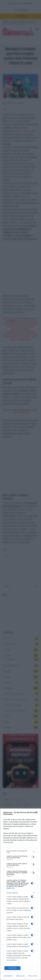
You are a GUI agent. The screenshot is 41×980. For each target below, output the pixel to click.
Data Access (20, 976)
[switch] (33, 857)
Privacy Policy (33, 976)
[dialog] (20, 894)
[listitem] (20, 852)
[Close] (37, 813)
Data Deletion (8, 976)
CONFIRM (12, 968)
